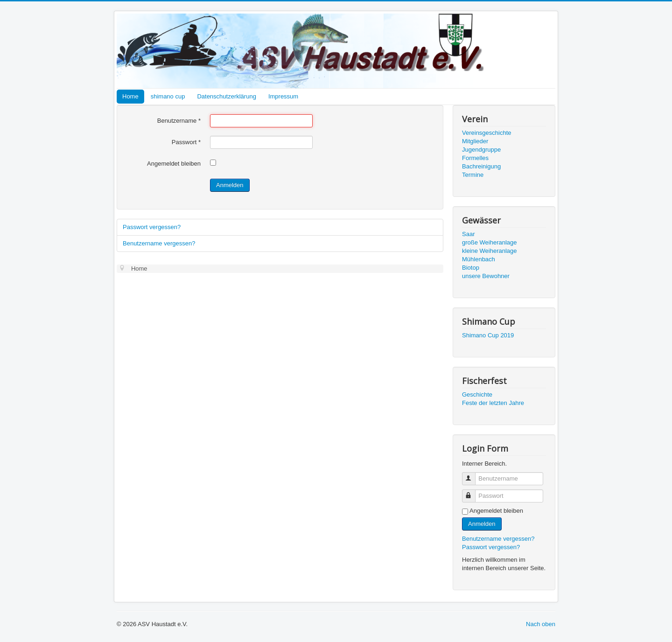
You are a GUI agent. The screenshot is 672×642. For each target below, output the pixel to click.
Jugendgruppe (481, 150)
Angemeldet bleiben (174, 164)
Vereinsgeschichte (487, 133)
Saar (468, 234)
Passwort (186, 142)
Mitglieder (475, 141)
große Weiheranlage (490, 242)
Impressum (283, 96)
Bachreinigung (481, 166)
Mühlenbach (479, 259)
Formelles (475, 158)
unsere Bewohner (486, 276)
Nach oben (541, 624)
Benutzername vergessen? (159, 243)
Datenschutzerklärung (226, 96)
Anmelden (230, 185)
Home (130, 96)
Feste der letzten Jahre (493, 403)
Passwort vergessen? (152, 227)
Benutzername (179, 121)
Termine (473, 175)
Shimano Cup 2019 (488, 335)
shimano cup (168, 96)
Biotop (471, 268)
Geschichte (477, 394)
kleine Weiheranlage (490, 251)
